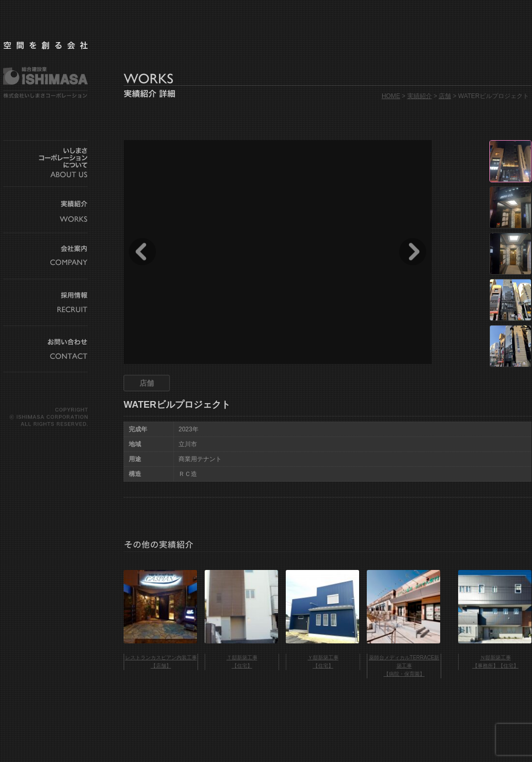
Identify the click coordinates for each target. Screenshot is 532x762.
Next (413, 252)
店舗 (445, 96)
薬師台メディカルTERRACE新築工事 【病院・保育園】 (404, 666)
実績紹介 (420, 96)
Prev (142, 252)
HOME (391, 96)
